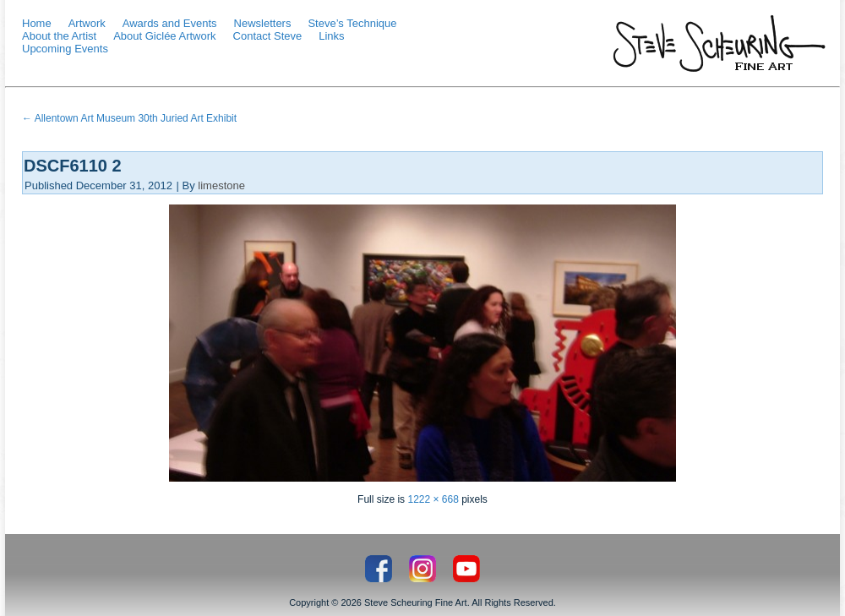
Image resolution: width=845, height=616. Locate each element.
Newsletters (263, 23)
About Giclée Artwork (164, 36)
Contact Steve (268, 36)
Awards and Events (170, 23)
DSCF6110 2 (73, 166)
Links (331, 36)
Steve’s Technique (352, 23)
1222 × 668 (433, 499)
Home (37, 23)
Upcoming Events (65, 49)
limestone (221, 185)
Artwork (87, 23)
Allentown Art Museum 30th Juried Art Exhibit (129, 118)
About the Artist (59, 36)
